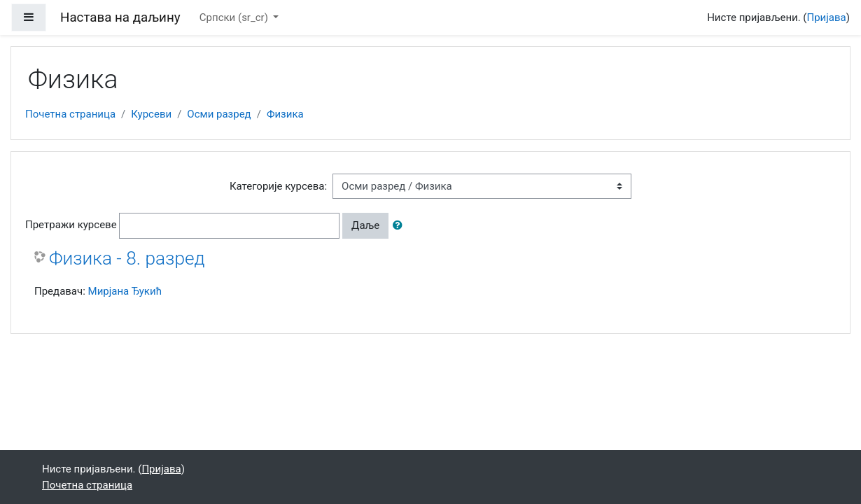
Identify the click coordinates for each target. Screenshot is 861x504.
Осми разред (219, 114)
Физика (285, 114)
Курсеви (151, 114)
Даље (365, 225)
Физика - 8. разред (127, 258)
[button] (400, 226)
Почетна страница (70, 114)
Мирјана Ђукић (125, 291)
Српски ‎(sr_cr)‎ (235, 17)
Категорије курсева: (278, 186)
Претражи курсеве (71, 225)
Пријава (827, 17)
